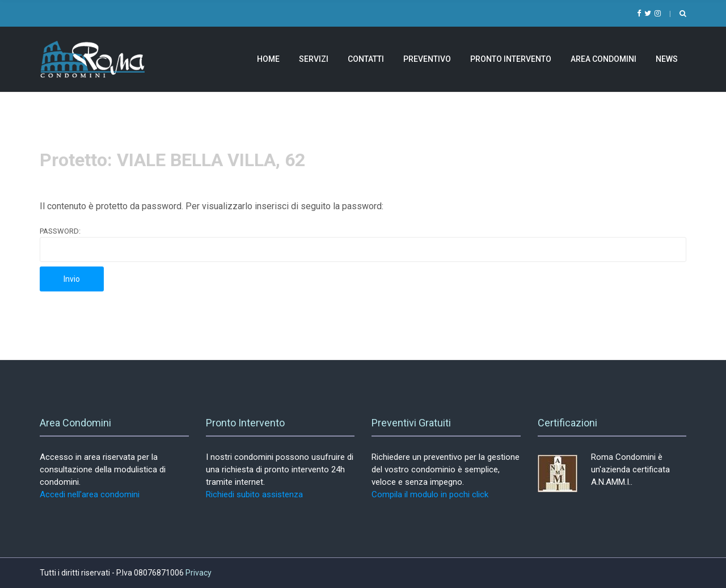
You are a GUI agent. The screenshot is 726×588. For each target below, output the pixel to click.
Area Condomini (603, 59)
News (667, 59)
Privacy (199, 573)
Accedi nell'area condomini (90, 494)
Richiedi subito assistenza (254, 494)
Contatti (366, 59)
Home (268, 59)
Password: (363, 244)
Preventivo (427, 59)
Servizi (314, 59)
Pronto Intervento (511, 59)
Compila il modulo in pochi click (430, 494)
